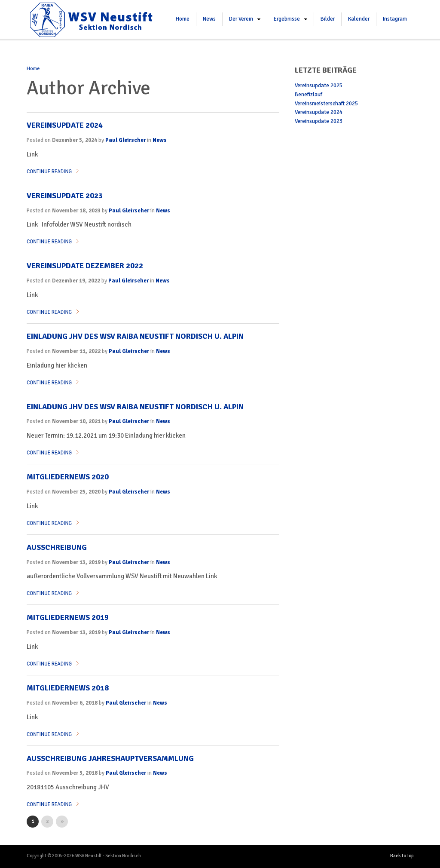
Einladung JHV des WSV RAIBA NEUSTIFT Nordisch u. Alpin (135, 336)
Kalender (359, 19)
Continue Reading (49, 171)
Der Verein (241, 19)
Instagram (395, 19)
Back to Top (402, 856)
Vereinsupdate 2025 (319, 86)
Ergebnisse (287, 19)
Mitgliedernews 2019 (68, 617)
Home (183, 19)
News (209, 19)
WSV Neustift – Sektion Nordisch (91, 19)
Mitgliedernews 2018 (68, 688)
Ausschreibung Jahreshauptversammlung (110, 758)
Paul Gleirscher (125, 140)
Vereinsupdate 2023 (65, 196)
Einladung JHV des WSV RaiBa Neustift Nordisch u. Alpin (135, 407)
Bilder (328, 19)
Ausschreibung (57, 547)
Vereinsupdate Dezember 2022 (85, 266)
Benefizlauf (309, 95)
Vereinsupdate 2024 (65, 125)
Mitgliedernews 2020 (68, 477)
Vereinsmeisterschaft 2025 (326, 104)
